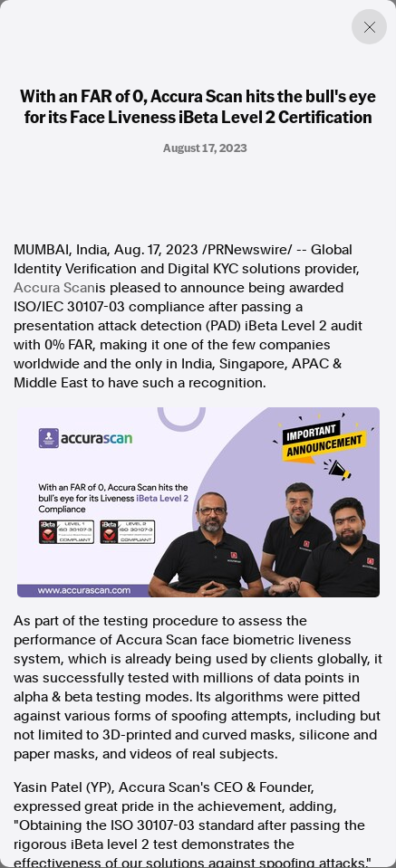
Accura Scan (54, 288)
